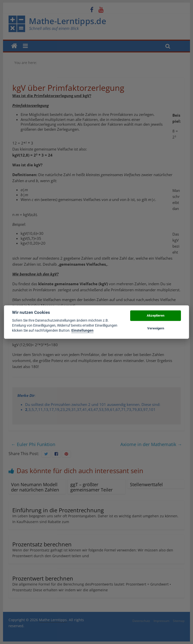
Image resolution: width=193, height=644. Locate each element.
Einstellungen (82, 331)
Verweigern (156, 328)
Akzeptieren (156, 316)
